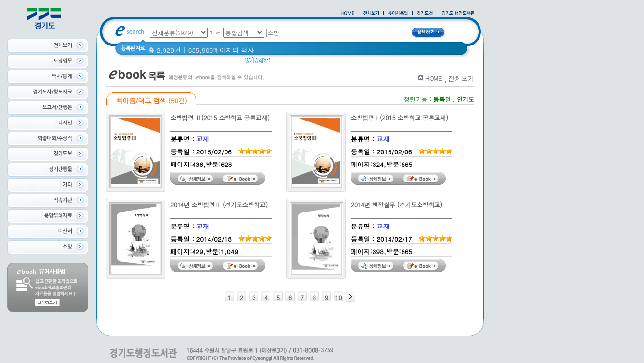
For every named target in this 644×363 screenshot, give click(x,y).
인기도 (465, 99)
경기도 (306, 63)
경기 (282, 63)
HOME (434, 78)
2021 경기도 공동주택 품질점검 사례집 (380, 63)
